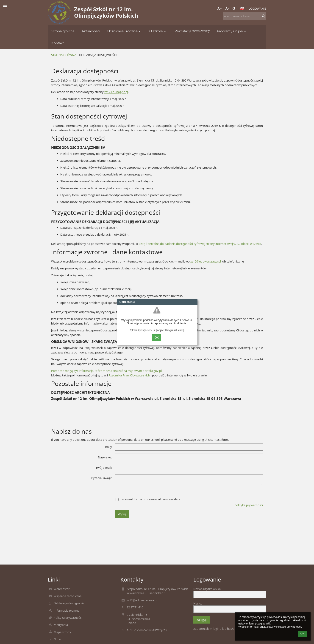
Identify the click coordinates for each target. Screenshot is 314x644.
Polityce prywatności (289, 627)
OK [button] (302, 634)
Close (194, 302)
